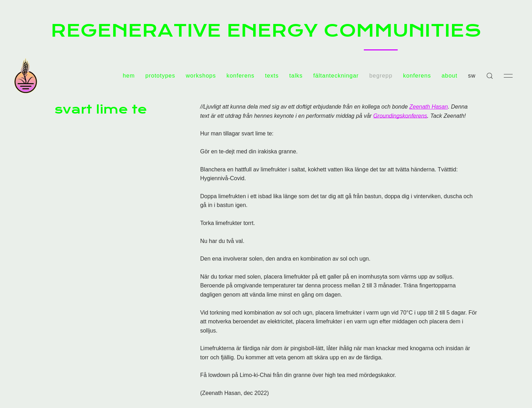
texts (272, 76)
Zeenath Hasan (429, 107)
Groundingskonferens (400, 116)
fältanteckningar (336, 76)
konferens (240, 76)
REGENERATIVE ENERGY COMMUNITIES (266, 30)
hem (129, 76)
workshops (201, 76)
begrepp (381, 76)
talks (296, 76)
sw (472, 76)
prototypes (160, 76)
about (449, 76)
